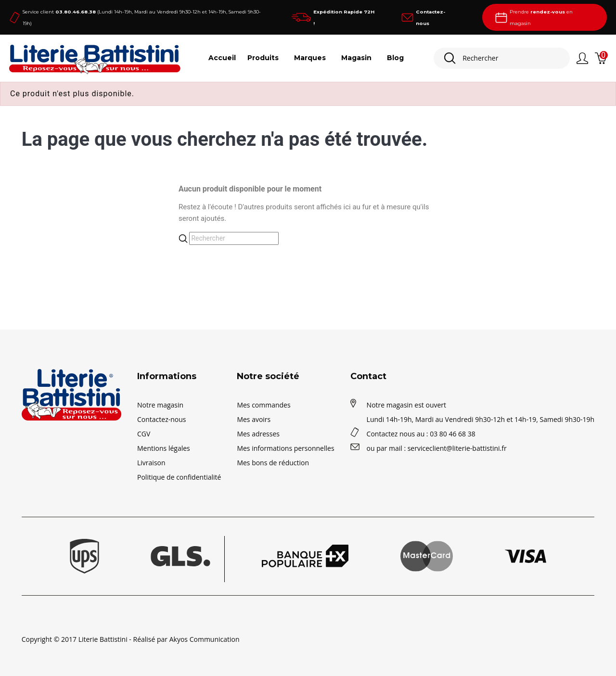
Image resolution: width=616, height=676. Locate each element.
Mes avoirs (254, 419)
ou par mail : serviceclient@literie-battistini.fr (437, 448)
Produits (263, 58)
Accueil (222, 58)
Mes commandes (263, 405)
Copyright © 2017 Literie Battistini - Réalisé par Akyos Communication (131, 639)
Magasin (356, 58)
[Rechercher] (502, 58)
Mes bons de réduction (273, 463)
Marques (310, 58)
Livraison (151, 463)
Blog (395, 58)
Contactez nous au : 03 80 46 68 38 (421, 434)
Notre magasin (160, 405)
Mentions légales (164, 448)
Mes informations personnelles (285, 448)
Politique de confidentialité (179, 477)
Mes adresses (258, 434)
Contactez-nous (162, 419)
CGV (144, 434)
